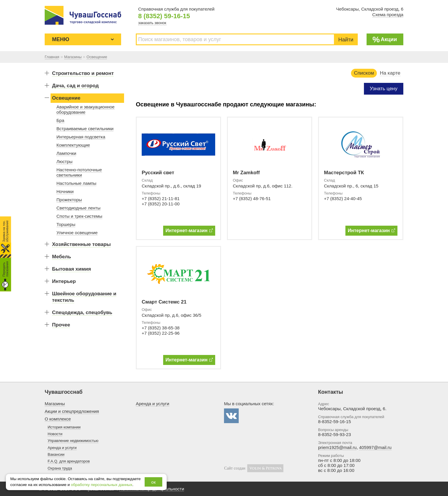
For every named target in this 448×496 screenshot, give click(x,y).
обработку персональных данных (102, 485)
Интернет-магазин (189, 231)
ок (154, 482)
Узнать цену (384, 89)
